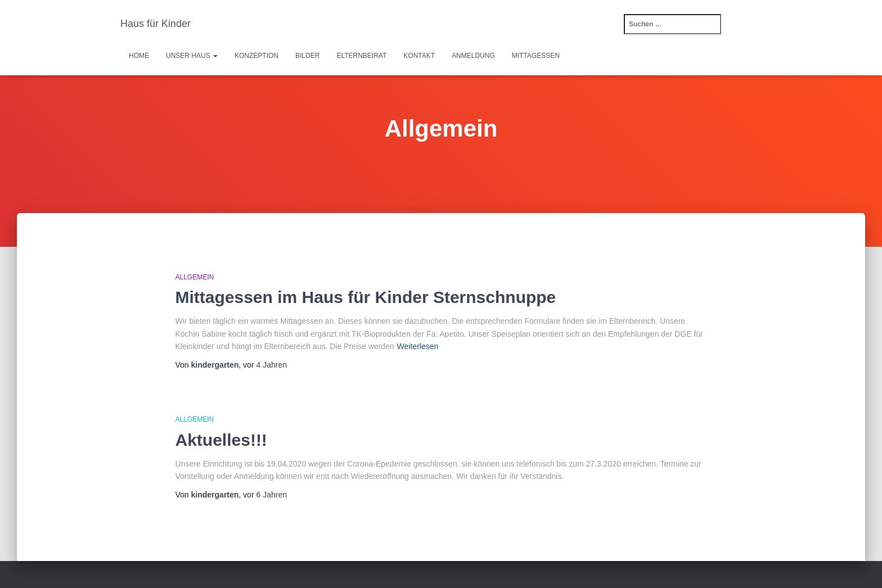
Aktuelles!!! (221, 440)
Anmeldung (473, 56)
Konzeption (256, 56)
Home (139, 56)
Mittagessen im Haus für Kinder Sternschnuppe (366, 297)
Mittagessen (536, 56)
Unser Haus (192, 56)
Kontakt (419, 56)
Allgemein (195, 277)
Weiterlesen (418, 346)
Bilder (307, 56)
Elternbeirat (361, 56)
